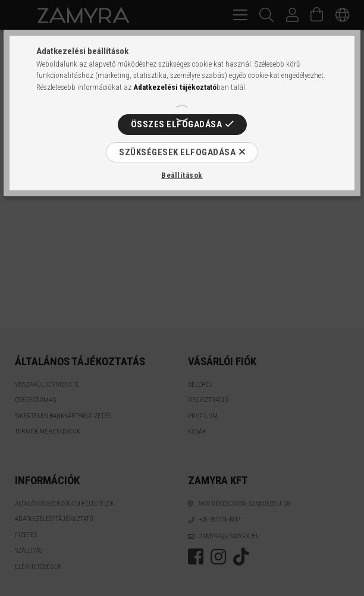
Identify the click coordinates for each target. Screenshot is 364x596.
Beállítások (182, 175)
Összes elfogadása (177, 124)
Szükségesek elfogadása (177, 152)
